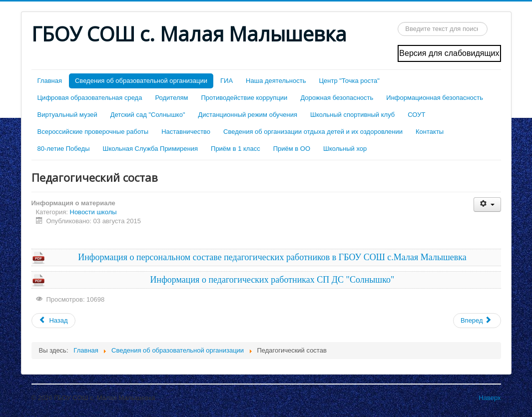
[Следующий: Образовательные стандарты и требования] (477, 321)
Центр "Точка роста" (349, 81)
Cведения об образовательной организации (141, 81)
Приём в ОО (292, 149)
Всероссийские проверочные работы (93, 132)
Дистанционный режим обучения (248, 115)
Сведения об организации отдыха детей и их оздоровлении (313, 132)
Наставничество (186, 132)
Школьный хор (345, 149)
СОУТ (416, 115)
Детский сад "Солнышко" (148, 115)
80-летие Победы (64, 149)
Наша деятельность (276, 81)
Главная (50, 81)
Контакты (430, 132)
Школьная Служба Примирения (150, 149)
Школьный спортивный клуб (352, 115)
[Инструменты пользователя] (487, 205)
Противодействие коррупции (245, 98)
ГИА (227, 81)
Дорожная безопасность (337, 98)
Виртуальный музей (67, 115)
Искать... (398, 22)
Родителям (171, 98)
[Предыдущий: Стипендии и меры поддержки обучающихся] (53, 321)
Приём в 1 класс (236, 149)
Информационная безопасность (435, 98)
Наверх (490, 398)
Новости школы (93, 212)
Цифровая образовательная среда (90, 98)
